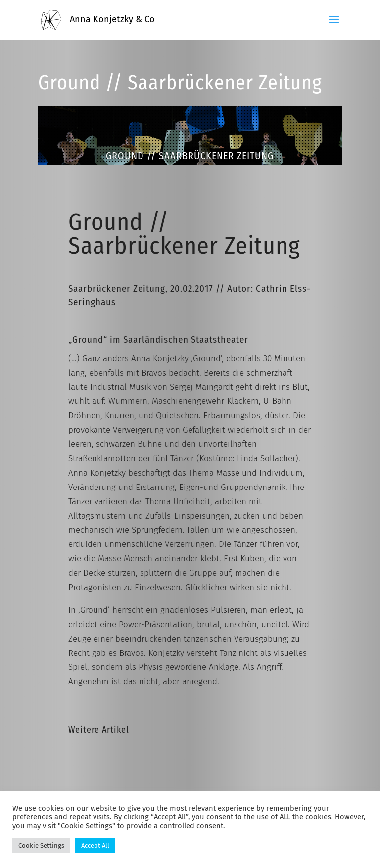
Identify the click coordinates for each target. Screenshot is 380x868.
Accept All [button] (95, 845)
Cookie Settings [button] (41, 845)
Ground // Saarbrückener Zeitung (180, 83)
